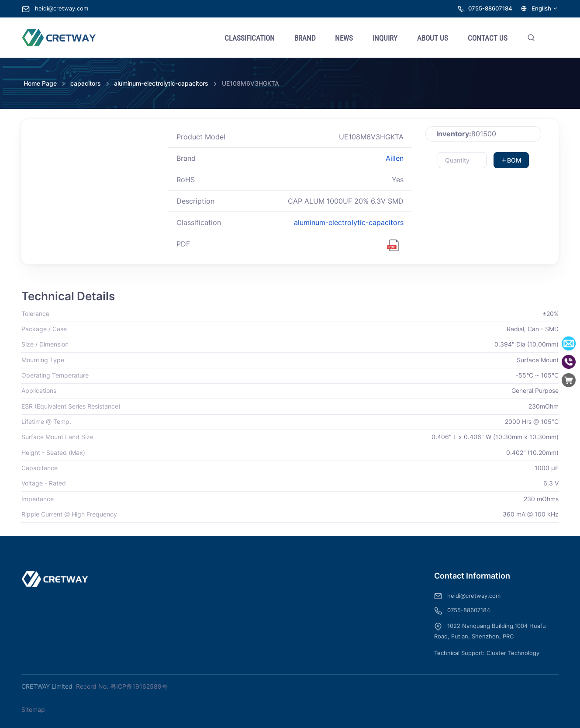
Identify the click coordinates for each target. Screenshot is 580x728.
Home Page (40, 83)
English (540, 9)
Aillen (395, 158)
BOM (511, 160)
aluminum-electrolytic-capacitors (161, 83)
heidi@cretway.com (55, 9)
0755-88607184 (490, 9)
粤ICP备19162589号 (139, 686)
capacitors (86, 83)
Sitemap (33, 709)
